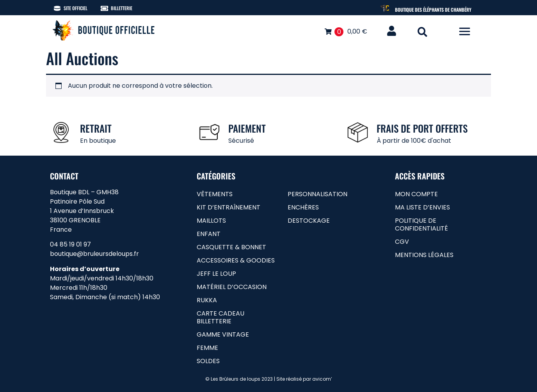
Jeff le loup (216, 274)
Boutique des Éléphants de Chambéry (433, 10)
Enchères (303, 207)
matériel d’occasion (232, 287)
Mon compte (416, 194)
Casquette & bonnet (231, 247)
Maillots (211, 221)
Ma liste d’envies (422, 207)
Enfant (209, 234)
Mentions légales (424, 255)
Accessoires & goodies (236, 260)
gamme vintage (223, 334)
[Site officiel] (57, 8)
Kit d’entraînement (228, 207)
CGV (402, 242)
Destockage (309, 221)
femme (207, 348)
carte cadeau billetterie (220, 317)
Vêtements (215, 194)
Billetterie (122, 8)
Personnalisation (317, 194)
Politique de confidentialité (421, 224)
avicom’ (322, 379)
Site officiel (76, 8)
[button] (422, 32)
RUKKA (207, 300)
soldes (208, 361)
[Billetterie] (104, 8)
